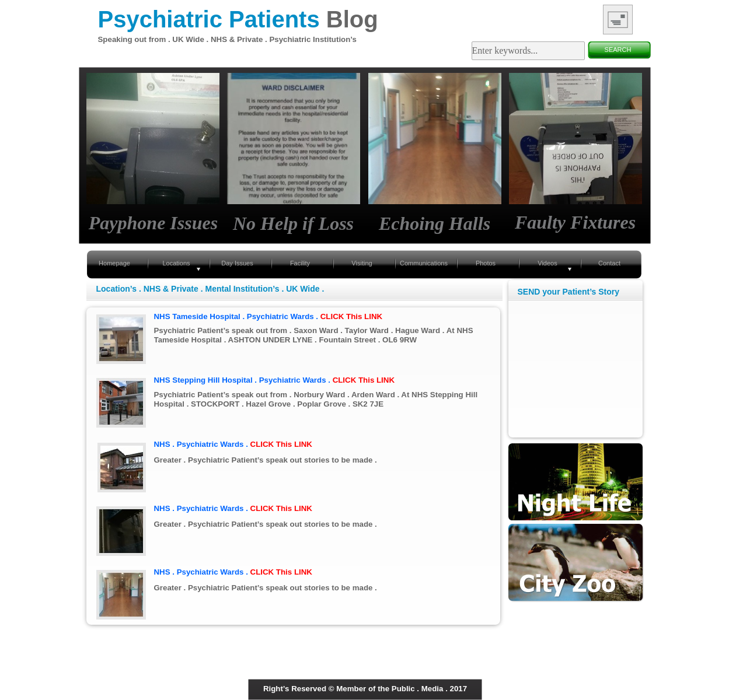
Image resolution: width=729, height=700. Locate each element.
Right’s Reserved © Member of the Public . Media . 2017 (365, 689)
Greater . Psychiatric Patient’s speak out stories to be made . (266, 460)
